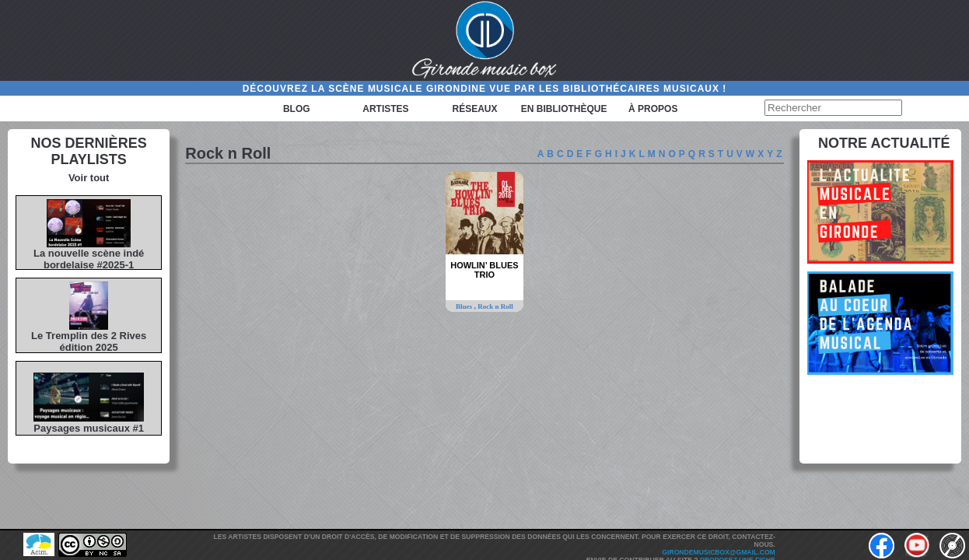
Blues (465, 306)
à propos (653, 109)
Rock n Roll (495, 306)
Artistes (385, 109)
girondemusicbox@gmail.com (718, 552)
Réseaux (475, 109)
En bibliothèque (564, 109)
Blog (297, 109)
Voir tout (89, 178)
